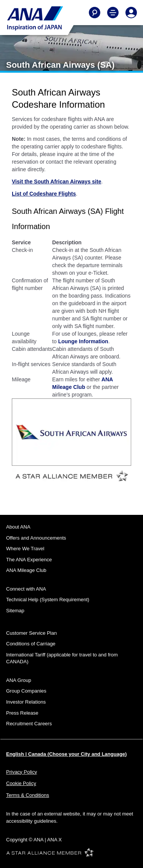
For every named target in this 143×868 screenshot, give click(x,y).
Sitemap (15, 611)
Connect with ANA (26, 589)
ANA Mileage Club (26, 570)
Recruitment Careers (29, 724)
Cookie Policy (21, 783)
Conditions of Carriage (31, 644)
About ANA (18, 527)
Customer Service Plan (31, 633)
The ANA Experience (29, 560)
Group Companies (26, 691)
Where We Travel (25, 549)
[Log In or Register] (131, 13)
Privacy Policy (22, 772)
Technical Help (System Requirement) (48, 600)
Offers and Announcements (36, 538)
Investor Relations (26, 702)
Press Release (22, 713)
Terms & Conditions (28, 795)
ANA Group (19, 680)
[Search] (95, 13)
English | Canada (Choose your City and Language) (66, 754)
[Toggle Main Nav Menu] (113, 13)
